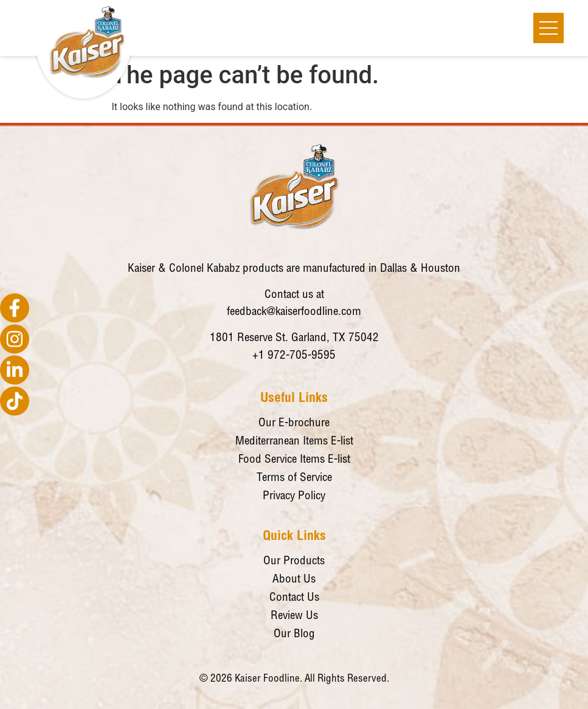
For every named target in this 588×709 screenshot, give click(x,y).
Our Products (294, 562)
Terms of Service (294, 478)
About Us (294, 580)
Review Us (294, 616)
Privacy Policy (294, 496)
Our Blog (294, 635)
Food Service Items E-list (294, 460)
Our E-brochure (294, 424)
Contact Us (294, 598)
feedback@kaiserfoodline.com (294, 312)
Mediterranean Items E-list (294, 442)
